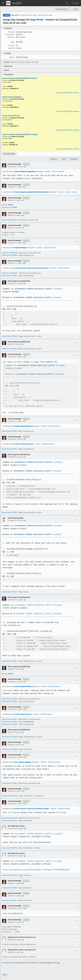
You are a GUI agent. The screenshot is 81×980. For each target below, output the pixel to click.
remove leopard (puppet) (12, 97)
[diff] (48, 289)
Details (59, 93)
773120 (14, 207)
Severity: (11, 48)
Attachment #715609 (10, 721)
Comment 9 (12, 457)
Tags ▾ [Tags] (64, 159)
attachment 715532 (24, 462)
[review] (57, 289)
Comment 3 (12, 263)
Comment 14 (12, 754)
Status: (12, 57)
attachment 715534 (24, 605)
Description (12, 167)
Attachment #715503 (10, 276)
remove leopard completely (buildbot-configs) (20, 134)
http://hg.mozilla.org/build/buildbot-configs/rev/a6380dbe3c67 (36, 867)
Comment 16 (12, 826)
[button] (75, 3)
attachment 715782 (24, 831)
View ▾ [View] (76, 9)
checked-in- (14, 126)
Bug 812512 (16, 15)
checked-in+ (14, 88)
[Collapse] (77, 165)
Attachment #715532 (9, 431)
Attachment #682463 (10, 220)
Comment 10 (12, 520)
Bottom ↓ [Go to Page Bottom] (54, 159)
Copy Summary (61, 9)
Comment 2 (12, 243)
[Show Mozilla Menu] (8, 3)
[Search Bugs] (67, 3)
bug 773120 (37, 20)
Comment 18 (12, 905)
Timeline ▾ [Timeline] (74, 159)
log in (14, 960)
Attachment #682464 (10, 273)
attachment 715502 (24, 289)
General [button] (20, 35)
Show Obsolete (9, 154)
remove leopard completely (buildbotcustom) (20, 78)
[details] (39, 289)
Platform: (11, 37)
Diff (64, 93)
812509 (10, 205)
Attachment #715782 (10, 818)
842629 (10, 671)
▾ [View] (69, 9)
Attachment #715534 (10, 449)
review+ (10, 86)
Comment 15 (12, 801)
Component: (10, 35)
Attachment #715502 (10, 255)
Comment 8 (12, 439)
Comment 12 (12, 679)
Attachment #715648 (10, 815)
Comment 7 (12, 421)
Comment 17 (12, 853)
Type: (13, 42)
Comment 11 (12, 600)
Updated (11, 200)
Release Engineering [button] (24, 32)
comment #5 (50, 362)
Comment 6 (12, 357)
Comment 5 (12, 284)
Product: (11, 32)
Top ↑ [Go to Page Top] (5, 972)
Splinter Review (73, 93)
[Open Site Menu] (3, 3)
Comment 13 (12, 706)
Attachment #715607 (10, 698)
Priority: (11, 45)
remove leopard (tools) (11, 116)
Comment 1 (12, 187)
